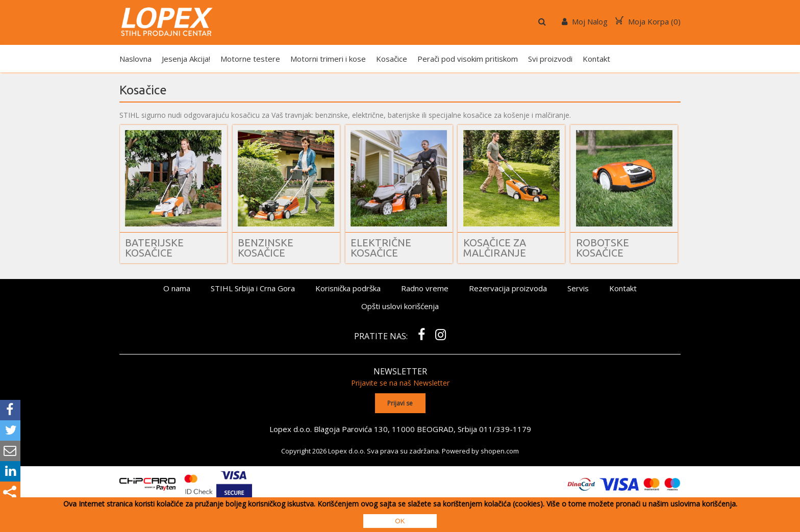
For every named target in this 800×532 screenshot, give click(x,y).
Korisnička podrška (348, 288)
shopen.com (500, 451)
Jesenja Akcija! (186, 59)
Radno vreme (425, 288)
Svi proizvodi (550, 59)
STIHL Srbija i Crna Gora (253, 288)
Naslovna (135, 59)
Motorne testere (250, 59)
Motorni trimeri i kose (328, 59)
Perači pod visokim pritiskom (468, 59)
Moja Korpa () (648, 21)
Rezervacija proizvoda (508, 288)
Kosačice (392, 59)
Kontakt (596, 59)
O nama (177, 288)
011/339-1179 (505, 429)
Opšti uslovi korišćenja (400, 306)
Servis (578, 288)
